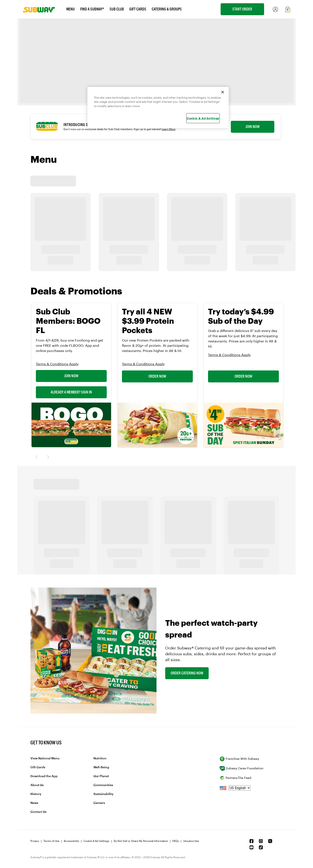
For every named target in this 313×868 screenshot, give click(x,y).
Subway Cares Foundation (241, 768)
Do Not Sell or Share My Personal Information (141, 841)
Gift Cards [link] (138, 9)
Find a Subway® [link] (92, 9)
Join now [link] (253, 127)
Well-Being (101, 767)
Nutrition (100, 758)
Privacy (35, 841)
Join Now (71, 376)
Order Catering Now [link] (187, 673)
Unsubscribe (191, 841)
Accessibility (71, 841)
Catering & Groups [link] (167, 9)
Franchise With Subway (239, 759)
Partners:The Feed (235, 778)
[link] (42, 9)
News (34, 803)
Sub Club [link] (117, 9)
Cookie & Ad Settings (96, 841)
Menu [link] (71, 9)
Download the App (44, 776)
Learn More (169, 129)
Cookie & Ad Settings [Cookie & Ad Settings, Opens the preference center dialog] (203, 118)
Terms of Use (51, 841)
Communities (103, 785)
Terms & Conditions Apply (57, 364)
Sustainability (103, 794)
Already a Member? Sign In (71, 392)
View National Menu (45, 758)
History (36, 794)
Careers (99, 803)
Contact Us (38, 812)
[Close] (223, 92)
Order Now (157, 376)
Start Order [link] (242, 9)
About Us (37, 785)
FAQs (176, 841)
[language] (240, 788)
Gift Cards (38, 767)
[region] (158, 108)
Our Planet (101, 776)
